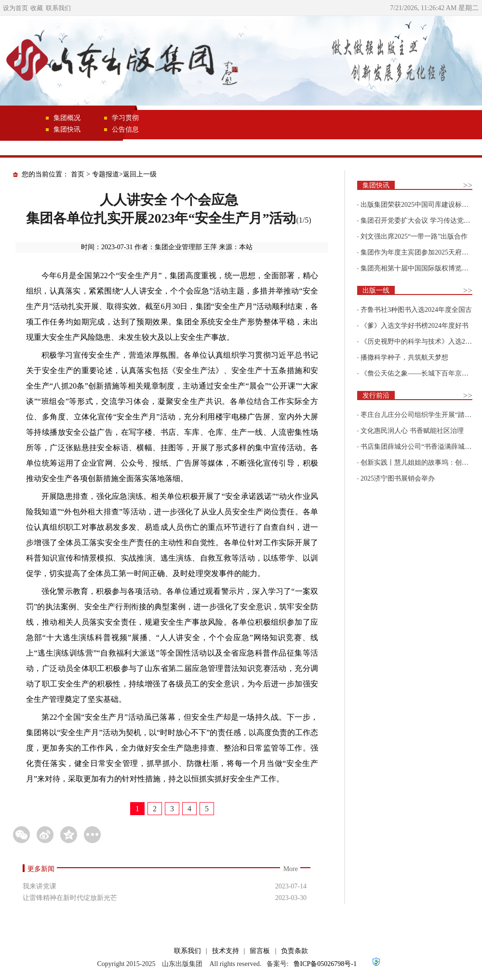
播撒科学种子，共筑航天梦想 (404, 357)
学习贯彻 (125, 118)
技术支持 (226, 951)
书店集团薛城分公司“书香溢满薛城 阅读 (420, 447)
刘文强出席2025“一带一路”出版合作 (414, 236)
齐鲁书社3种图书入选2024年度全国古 (416, 310)
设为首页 (15, 8)
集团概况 (67, 118)
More (291, 869)
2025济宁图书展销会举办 (398, 478)
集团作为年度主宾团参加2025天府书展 (418, 252)
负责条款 (295, 951)
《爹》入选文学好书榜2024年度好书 (415, 326)
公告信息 (125, 129)
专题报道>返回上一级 (124, 174)
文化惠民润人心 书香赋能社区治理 (412, 431)
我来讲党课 (40, 886)
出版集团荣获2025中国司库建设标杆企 (418, 205)
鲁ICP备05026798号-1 (325, 964)
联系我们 (58, 8)
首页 (78, 174)
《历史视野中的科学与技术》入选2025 (418, 342)
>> (468, 185)
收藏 (37, 8)
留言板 (260, 951)
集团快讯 (67, 129)
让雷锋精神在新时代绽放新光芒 (70, 898)
